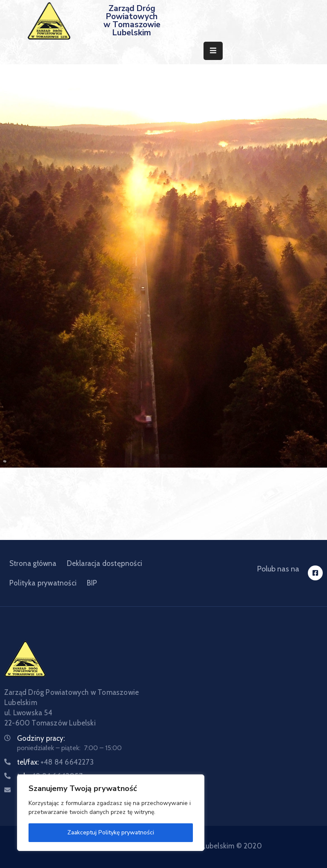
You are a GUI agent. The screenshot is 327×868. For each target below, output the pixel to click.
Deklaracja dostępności (105, 563)
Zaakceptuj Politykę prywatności (111, 832)
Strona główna (33, 563)
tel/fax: (55, 762)
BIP (92, 583)
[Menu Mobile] (213, 51)
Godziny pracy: (41, 738)
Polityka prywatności (43, 583)
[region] (111, 813)
